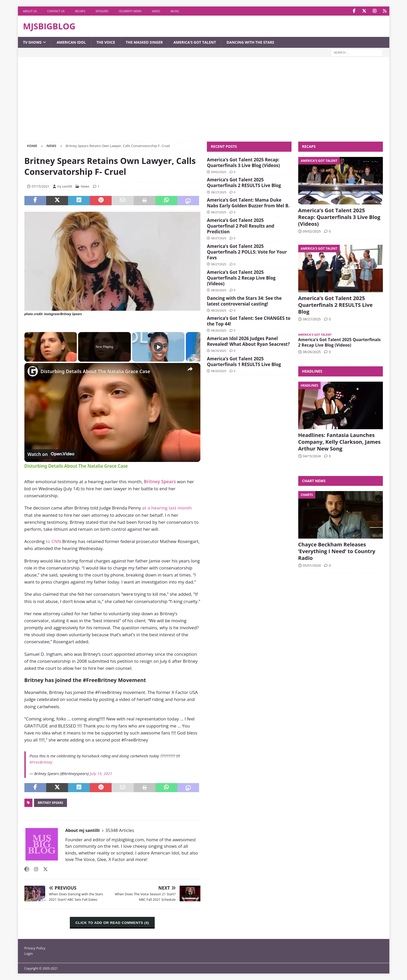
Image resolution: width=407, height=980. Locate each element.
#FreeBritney (41, 762)
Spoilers (102, 11)
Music (175, 11)
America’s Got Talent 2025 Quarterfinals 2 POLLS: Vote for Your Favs (247, 252)
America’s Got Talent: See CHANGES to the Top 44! (249, 321)
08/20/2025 (219, 371)
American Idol (71, 42)
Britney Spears (51, 803)
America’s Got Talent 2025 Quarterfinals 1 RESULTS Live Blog (244, 362)
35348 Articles (120, 830)
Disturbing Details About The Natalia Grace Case (95, 371)
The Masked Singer (144, 42)
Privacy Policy (35, 948)
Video (156, 11)
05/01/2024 (312, 565)
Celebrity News (130, 11)
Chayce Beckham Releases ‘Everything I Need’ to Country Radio (337, 551)
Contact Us (56, 11)
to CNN (53, 541)
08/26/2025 (219, 290)
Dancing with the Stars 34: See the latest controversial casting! (244, 301)
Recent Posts (224, 146)
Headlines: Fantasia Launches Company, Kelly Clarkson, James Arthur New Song (340, 442)
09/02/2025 (219, 172)
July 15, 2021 (101, 773)
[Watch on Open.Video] (51, 454)
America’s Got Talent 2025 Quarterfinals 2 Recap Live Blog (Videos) (241, 278)
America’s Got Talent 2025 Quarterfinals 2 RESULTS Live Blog (244, 183)
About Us (30, 11)
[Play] (158, 347)
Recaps (80, 11)
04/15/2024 (312, 456)
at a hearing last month (166, 508)
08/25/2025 (219, 351)
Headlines (312, 371)
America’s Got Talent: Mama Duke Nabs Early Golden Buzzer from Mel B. (248, 203)
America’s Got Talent (195, 42)
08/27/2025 (219, 192)
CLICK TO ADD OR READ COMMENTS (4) (112, 923)
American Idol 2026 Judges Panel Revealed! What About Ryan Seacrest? (248, 341)
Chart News (314, 481)
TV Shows (32, 42)
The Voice (106, 42)
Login (29, 953)
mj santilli (65, 186)
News (85, 186)
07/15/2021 (41, 186)
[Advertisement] (203, 103)
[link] (33, 371)
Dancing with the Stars (250, 42)
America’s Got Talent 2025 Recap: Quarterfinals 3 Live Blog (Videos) (243, 163)
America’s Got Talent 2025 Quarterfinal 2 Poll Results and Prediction (240, 226)
